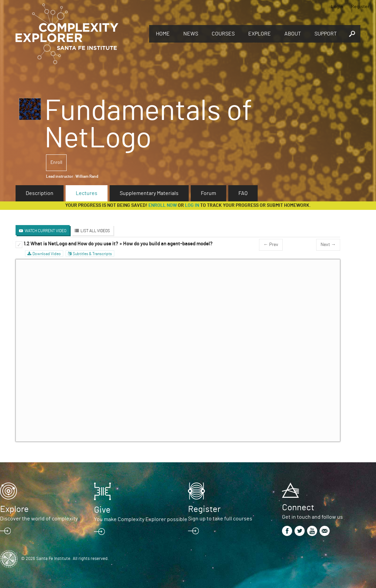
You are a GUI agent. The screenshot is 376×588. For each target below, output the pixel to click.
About (293, 34)
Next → (328, 245)
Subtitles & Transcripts (92, 254)
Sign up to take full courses (220, 519)
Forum (208, 193)
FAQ (243, 193)
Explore (260, 34)
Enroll (56, 163)
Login (337, 7)
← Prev (271, 245)
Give (102, 510)
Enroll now (163, 205)
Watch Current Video (45, 231)
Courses (223, 34)
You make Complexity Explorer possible (141, 519)
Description (40, 193)
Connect (298, 508)
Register (360, 7)
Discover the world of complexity (39, 519)
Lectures (87, 193)
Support (326, 34)
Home (163, 34)
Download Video (47, 254)
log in (192, 205)
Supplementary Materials (149, 193)
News (191, 34)
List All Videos (95, 231)
